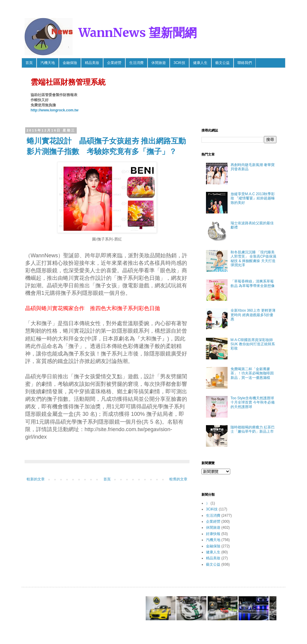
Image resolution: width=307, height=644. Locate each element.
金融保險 (70, 63)
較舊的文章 (178, 479)
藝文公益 (222, 63)
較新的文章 (36, 479)
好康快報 (213, 534)
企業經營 (114, 63)
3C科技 (179, 63)
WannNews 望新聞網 (138, 33)
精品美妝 (92, 63)
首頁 (29, 63)
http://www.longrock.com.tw (55, 110)
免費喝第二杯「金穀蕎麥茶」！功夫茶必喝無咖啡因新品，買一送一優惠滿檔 (252, 373)
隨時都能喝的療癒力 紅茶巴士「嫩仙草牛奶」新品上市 (253, 429)
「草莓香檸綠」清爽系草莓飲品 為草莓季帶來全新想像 (253, 283)
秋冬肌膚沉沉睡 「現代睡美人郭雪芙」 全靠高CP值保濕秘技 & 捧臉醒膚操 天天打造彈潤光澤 (253, 259)
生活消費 (136, 63)
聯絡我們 (245, 63)
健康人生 (200, 63)
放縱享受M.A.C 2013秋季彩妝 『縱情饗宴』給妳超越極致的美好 (253, 198)
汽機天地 (48, 63)
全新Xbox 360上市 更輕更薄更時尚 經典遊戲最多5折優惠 (253, 315)
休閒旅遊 (159, 63)
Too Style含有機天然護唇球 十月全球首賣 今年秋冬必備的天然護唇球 (253, 402)
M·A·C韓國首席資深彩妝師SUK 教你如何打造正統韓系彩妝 (253, 344)
